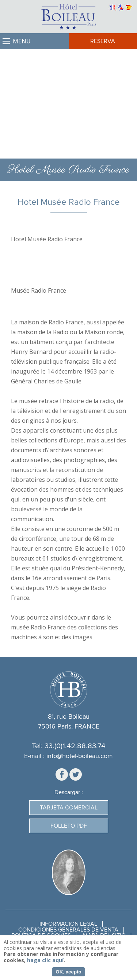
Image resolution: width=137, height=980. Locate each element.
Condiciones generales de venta (68, 930)
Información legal (68, 924)
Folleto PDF (69, 826)
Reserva (103, 41)
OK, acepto (68, 972)
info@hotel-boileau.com (80, 756)
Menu (22, 41)
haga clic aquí (45, 960)
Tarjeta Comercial (69, 808)
